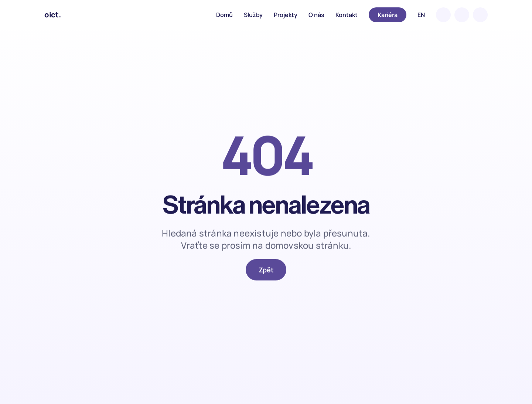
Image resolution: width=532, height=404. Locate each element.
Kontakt (347, 15)
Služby (253, 15)
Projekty (286, 15)
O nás (316, 15)
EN (421, 15)
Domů (224, 15)
